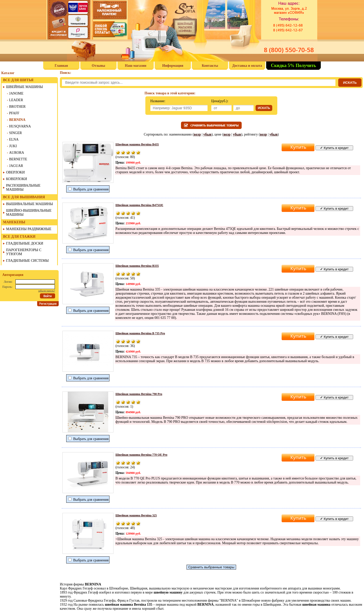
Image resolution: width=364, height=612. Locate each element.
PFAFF (14, 113)
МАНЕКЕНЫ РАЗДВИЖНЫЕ (29, 229)
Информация (173, 66)
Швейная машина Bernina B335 (137, 266)
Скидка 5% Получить (294, 65)
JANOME (16, 93)
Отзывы (98, 66)
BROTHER (17, 107)
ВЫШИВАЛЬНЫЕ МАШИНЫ (29, 204)
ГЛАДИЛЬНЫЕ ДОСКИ (25, 243)
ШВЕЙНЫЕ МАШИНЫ (25, 87)
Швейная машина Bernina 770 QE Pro (141, 455)
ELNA (14, 139)
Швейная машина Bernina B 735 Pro (140, 333)
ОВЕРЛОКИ (15, 172)
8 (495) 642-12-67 (288, 30)
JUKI (13, 146)
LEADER (16, 100)
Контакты (210, 66)
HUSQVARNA (20, 126)
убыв (207, 134)
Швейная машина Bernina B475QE (139, 205)
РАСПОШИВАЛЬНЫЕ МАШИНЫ (23, 188)
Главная (61, 66)
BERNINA (17, 120)
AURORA (17, 153)
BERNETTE (18, 159)
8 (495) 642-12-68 (288, 25)
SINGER (16, 133)
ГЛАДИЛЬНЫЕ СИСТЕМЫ (27, 261)
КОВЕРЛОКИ (17, 179)
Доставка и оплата (247, 66)
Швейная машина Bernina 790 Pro (139, 394)
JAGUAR (16, 166)
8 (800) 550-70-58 (289, 50)
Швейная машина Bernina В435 (137, 144)
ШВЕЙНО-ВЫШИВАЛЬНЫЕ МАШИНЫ (29, 213)
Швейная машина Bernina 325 (136, 515)
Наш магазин (136, 66)
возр (197, 134)
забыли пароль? (47, 291)
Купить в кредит (334, 148)
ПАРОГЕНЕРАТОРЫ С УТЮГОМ (24, 252)
